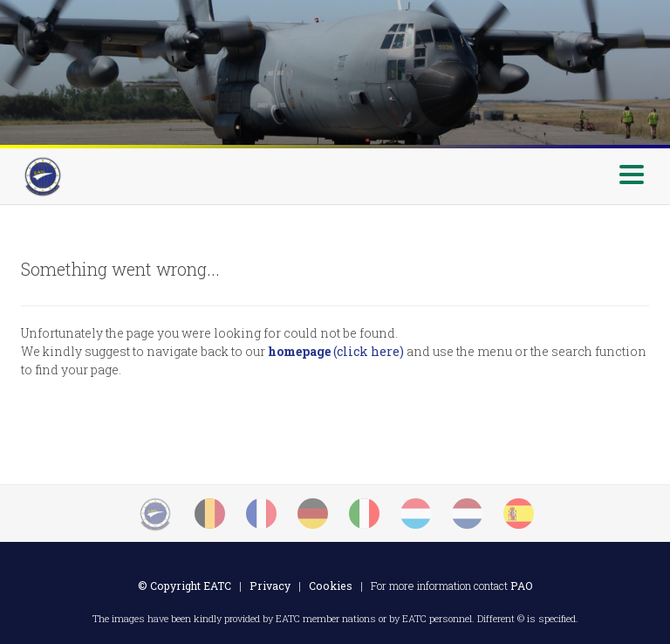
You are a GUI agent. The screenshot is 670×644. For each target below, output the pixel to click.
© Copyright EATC (185, 586)
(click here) (336, 351)
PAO (522, 586)
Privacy (270, 586)
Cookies (331, 586)
